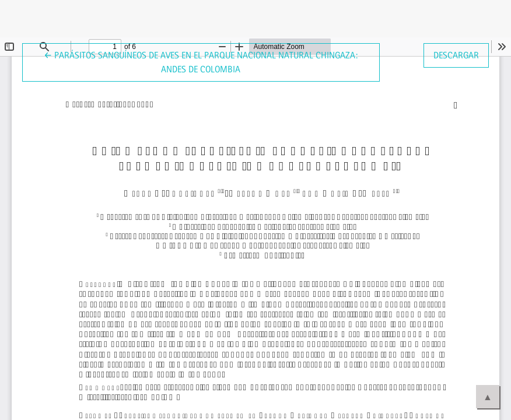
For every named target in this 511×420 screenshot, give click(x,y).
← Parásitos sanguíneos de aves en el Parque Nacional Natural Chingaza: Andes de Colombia (201, 61)
